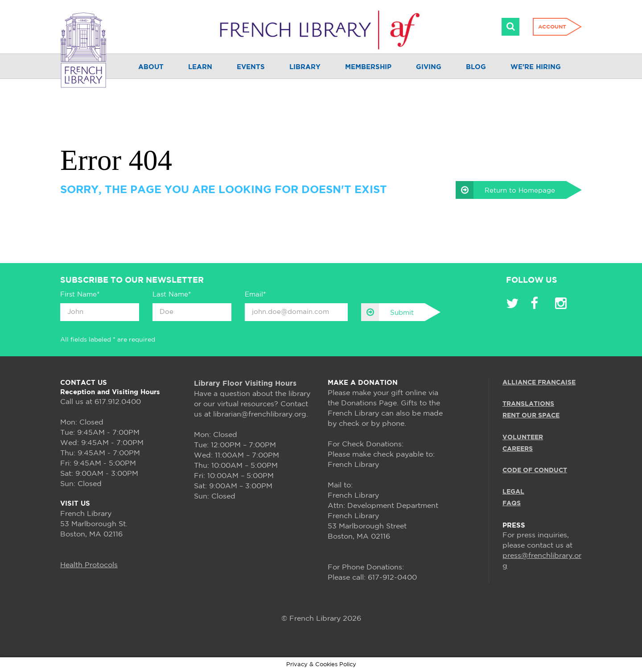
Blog (476, 67)
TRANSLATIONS (528, 404)
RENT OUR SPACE (531, 416)
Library (305, 67)
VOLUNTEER (523, 437)
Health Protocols (89, 565)
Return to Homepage (505, 190)
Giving (429, 67)
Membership (368, 67)
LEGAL (513, 492)
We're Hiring (536, 67)
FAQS (512, 503)
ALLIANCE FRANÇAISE (539, 383)
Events (251, 67)
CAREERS (518, 449)
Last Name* (172, 295)
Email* (255, 295)
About (151, 67)
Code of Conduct (535, 470)
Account (552, 27)
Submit (387, 312)
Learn (200, 67)
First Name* (80, 295)
